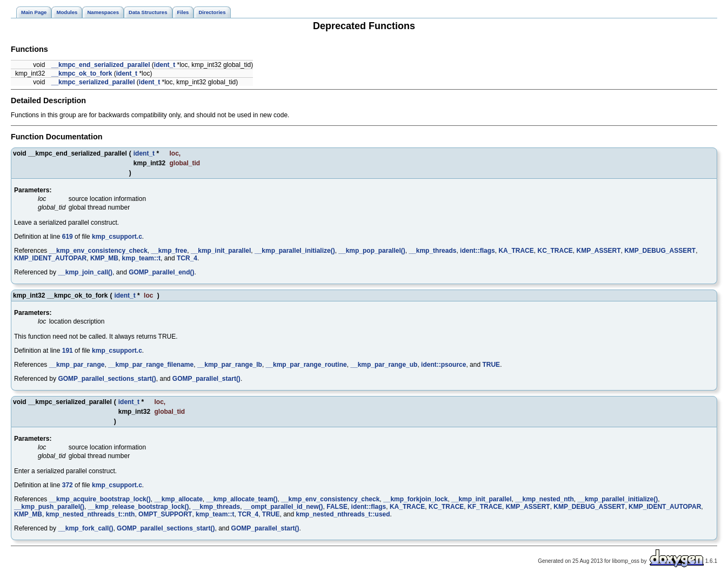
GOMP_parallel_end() (161, 272)
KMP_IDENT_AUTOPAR (50, 258)
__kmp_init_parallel (221, 251)
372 (68, 485)
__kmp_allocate (178, 499)
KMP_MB (104, 258)
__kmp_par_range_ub (384, 365)
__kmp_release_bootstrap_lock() (139, 507)
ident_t (165, 65)
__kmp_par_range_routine (306, 365)
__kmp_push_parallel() (49, 507)
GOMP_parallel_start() (206, 379)
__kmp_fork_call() (85, 528)
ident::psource (443, 365)
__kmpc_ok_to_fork (82, 73)
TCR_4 (187, 258)
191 (68, 351)
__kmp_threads (432, 251)
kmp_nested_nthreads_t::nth (91, 514)
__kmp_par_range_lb (230, 365)
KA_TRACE (516, 251)
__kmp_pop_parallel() (372, 251)
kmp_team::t (141, 258)
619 (68, 237)
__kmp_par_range (77, 365)
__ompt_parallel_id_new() (283, 507)
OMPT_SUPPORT (165, 514)
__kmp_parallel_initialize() (295, 251)
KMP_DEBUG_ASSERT (660, 251)
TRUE (491, 365)
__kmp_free (169, 251)
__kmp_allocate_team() (242, 499)
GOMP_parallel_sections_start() (107, 379)
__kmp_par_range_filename (151, 365)
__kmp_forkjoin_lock (415, 499)
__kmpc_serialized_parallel (93, 82)
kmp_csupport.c (117, 237)
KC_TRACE (555, 251)
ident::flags (477, 251)
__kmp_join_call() (85, 272)
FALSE (337, 507)
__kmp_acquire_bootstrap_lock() (100, 499)
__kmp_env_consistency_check (98, 251)
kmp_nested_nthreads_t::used (343, 514)
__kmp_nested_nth (545, 499)
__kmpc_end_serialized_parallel (101, 65)
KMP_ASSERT (598, 251)
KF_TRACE (485, 507)
